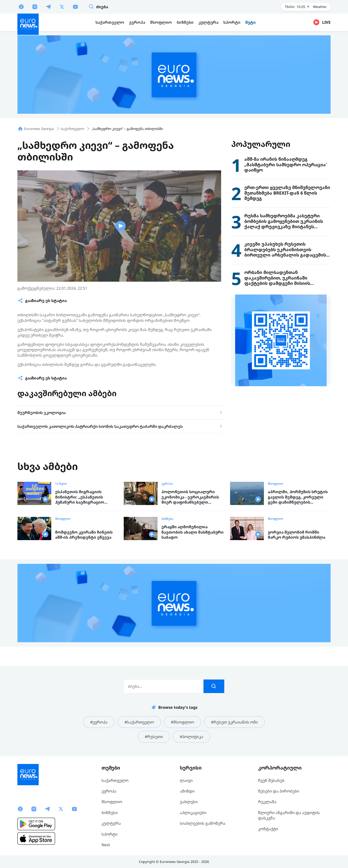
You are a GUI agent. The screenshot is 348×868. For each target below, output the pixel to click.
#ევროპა (99, 722)
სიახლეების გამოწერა (203, 823)
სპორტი (109, 834)
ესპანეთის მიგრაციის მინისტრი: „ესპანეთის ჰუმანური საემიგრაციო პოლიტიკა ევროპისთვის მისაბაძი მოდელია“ (82, 497)
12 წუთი (61, 484)
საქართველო (115, 780)
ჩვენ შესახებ (271, 780)
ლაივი (186, 780)
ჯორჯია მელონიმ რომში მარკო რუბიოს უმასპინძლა (297, 535)
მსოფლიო (275, 484)
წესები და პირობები (279, 791)
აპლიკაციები (193, 813)
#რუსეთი (154, 737)
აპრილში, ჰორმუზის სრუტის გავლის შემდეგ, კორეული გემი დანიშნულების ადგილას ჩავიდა (298, 497)
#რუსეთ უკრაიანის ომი (234, 722)
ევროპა (167, 484)
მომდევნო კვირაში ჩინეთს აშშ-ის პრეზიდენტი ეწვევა (84, 535)
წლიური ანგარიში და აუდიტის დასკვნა (289, 815)
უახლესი (189, 802)
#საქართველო (139, 722)
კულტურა (111, 823)
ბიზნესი (167, 519)
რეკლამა (267, 802)
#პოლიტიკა (192, 737)
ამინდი (187, 791)
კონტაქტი (268, 829)
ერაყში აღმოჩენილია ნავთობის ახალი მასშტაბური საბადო (192, 532)
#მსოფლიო (182, 722)
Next (106, 845)
